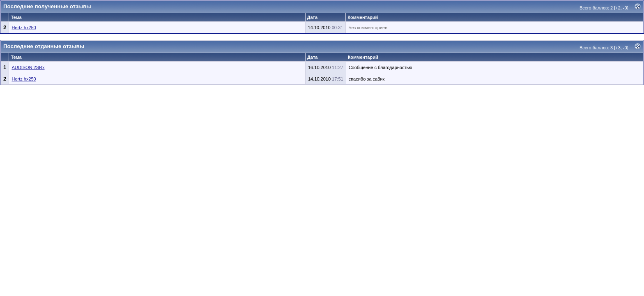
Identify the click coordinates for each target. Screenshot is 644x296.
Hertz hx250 (24, 28)
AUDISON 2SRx (28, 67)
